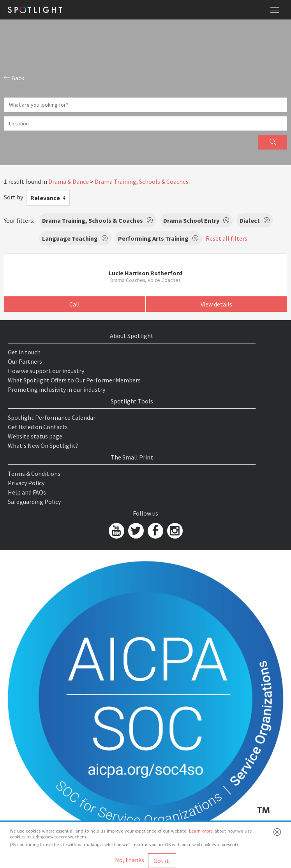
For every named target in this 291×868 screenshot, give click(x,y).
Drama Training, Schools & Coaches (142, 181)
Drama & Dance (69, 181)
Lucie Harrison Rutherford (145, 273)
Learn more (201, 831)
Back (14, 78)
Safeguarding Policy (34, 502)
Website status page (35, 436)
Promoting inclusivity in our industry (56, 389)
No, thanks (130, 860)
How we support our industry (46, 371)
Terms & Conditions (34, 474)
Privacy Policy (26, 483)
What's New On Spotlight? (43, 445)
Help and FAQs (27, 492)
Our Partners (25, 361)
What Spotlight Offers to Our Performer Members (74, 380)
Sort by (13, 197)
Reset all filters (227, 238)
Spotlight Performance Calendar (52, 417)
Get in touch (24, 352)
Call (75, 304)
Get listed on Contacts (38, 427)
